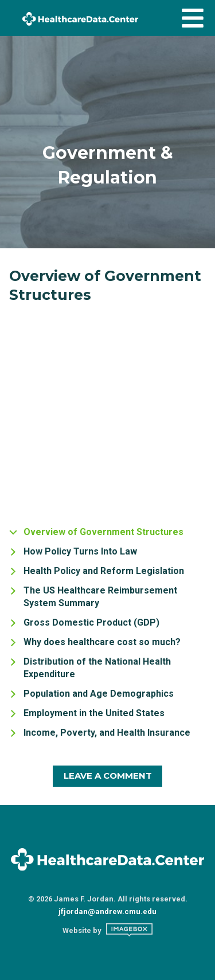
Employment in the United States (94, 713)
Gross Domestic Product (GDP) (91, 622)
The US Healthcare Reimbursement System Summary (100, 597)
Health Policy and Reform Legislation (104, 571)
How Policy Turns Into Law (80, 551)
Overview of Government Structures (103, 532)
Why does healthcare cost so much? (102, 642)
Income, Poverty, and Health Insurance (107, 733)
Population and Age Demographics (99, 694)
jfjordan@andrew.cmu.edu (107, 911)
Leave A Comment (108, 776)
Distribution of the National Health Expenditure (97, 668)
